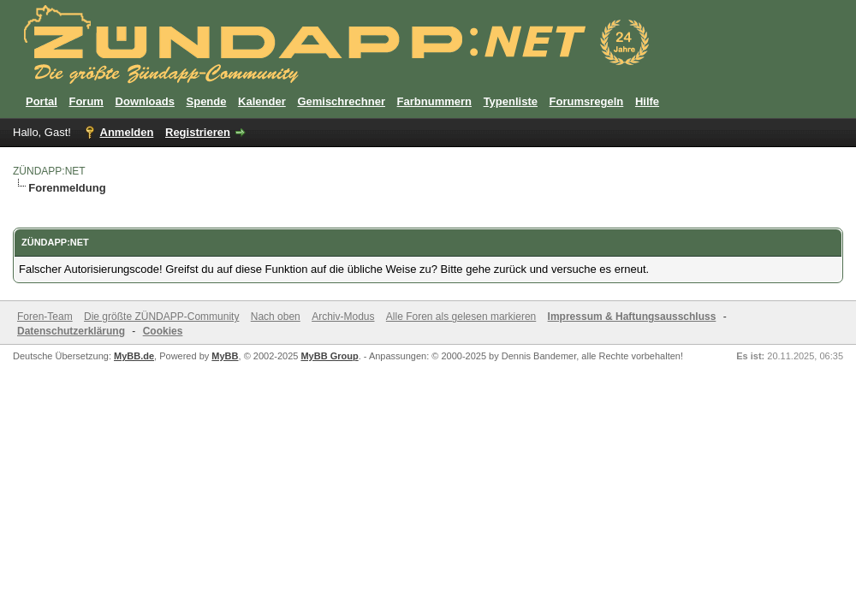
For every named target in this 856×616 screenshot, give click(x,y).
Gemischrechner (341, 101)
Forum (86, 101)
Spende (207, 101)
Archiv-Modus (343, 317)
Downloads (145, 101)
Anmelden (127, 132)
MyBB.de (134, 356)
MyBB (225, 356)
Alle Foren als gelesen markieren (461, 317)
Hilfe (647, 101)
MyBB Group (329, 356)
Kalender (262, 101)
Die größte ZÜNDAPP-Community (161, 317)
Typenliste (511, 101)
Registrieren (198, 132)
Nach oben (276, 317)
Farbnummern (434, 101)
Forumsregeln (587, 101)
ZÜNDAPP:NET (49, 171)
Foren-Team (45, 317)
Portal (42, 101)
